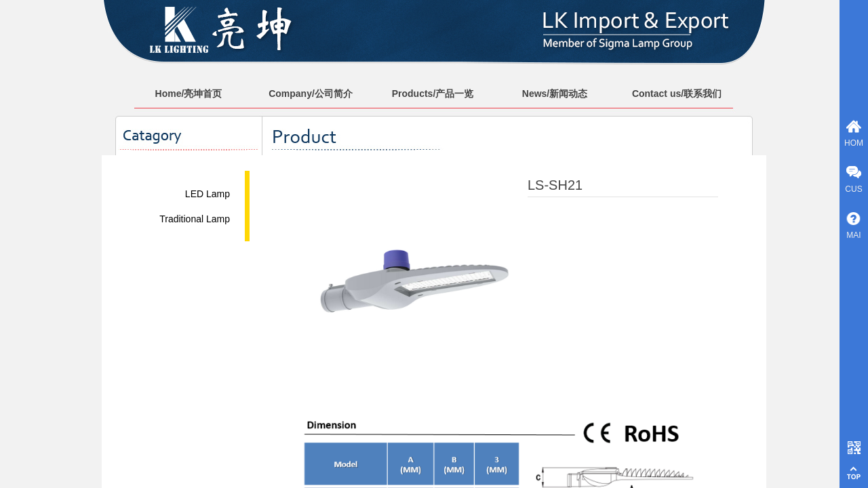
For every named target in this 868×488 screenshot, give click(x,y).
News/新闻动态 (555, 94)
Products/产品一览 (433, 94)
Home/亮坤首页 (189, 94)
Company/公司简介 (311, 94)
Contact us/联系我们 (677, 94)
